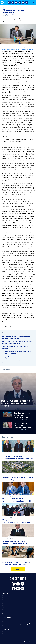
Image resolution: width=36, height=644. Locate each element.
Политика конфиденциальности (12, 632)
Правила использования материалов (13, 634)
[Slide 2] (23, 432)
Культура (5, 610)
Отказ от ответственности (10, 636)
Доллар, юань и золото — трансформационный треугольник (23, 425)
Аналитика (5, 602)
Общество (17, 420)
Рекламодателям (7, 622)
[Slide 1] (13, 432)
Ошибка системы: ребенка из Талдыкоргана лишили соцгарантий (22, 415)
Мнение (5, 606)
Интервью (7, 8)
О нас (4, 620)
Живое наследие (7, 614)
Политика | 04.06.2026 (9, 408)
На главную (18, 569)
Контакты (5, 626)
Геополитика (6, 596)
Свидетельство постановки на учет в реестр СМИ (17, 624)
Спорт (4, 612)
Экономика (17, 430)
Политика (5, 598)
